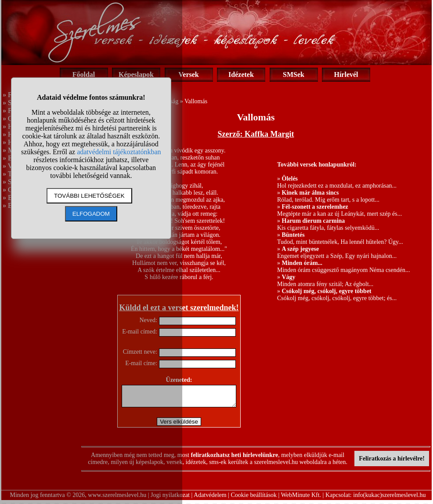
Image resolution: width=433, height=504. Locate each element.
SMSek (294, 74)
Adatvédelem (210, 499)
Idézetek (241, 74)
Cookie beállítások (254, 499)
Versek (189, 74)
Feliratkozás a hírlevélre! (392, 462)
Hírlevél (346, 74)
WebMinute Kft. (301, 499)
